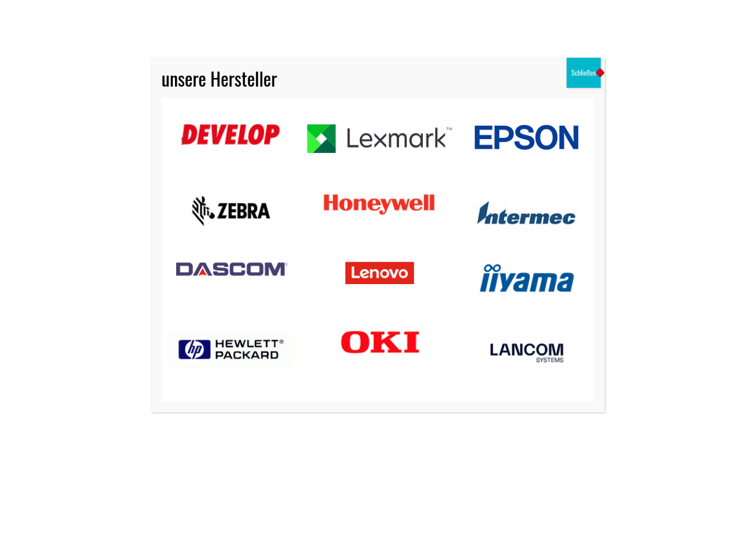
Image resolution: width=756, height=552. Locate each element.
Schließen (584, 72)
